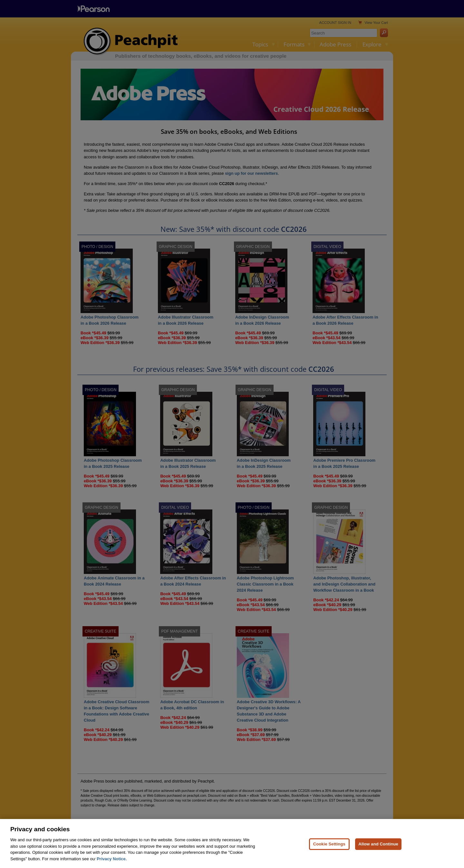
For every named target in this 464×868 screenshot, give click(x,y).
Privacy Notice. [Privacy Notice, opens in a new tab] (112, 863)
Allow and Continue (378, 848)
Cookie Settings (329, 848)
